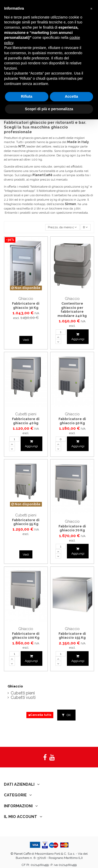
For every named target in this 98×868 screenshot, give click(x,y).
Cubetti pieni (23, 693)
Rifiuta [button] (27, 96)
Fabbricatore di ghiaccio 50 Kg (72, 421)
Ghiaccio (15, 686)
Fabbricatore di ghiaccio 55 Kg (26, 522)
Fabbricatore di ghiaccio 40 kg (26, 421)
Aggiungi (78, 337)
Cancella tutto (40, 715)
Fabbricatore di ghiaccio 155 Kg (72, 636)
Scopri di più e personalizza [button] (49, 109)
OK (66, 715)
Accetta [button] (71, 96)
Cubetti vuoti (23, 698)
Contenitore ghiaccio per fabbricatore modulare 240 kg (72, 310)
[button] (91, 8)
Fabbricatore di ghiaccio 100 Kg (26, 636)
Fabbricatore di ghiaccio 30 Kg (26, 306)
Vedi (26, 340)
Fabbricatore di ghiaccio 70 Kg (72, 528)
